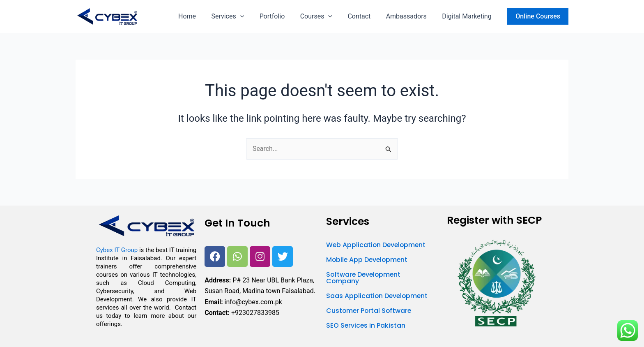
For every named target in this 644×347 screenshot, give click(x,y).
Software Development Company (365, 278)
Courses (324, 16)
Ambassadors (410, 16)
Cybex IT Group (117, 250)
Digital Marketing (468, 16)
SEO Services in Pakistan (366, 325)
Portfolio (282, 16)
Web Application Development (377, 245)
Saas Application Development (378, 296)
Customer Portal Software (370, 311)
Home (201, 16)
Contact (365, 16)
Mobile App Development (368, 260)
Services (240, 16)
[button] (252, 16)
